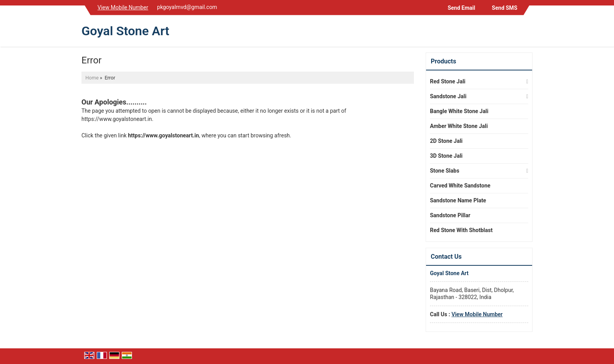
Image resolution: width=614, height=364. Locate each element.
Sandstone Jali (448, 96)
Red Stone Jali (448, 81)
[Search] (528, 33)
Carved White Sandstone (460, 186)
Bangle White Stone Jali (459, 111)
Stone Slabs (445, 171)
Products (443, 61)
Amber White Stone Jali (459, 126)
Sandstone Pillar (450, 215)
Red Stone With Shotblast (461, 230)
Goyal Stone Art (125, 31)
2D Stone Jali (446, 141)
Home (92, 78)
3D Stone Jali (446, 156)
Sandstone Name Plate (458, 200)
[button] (123, 7)
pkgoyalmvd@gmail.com (187, 7)
